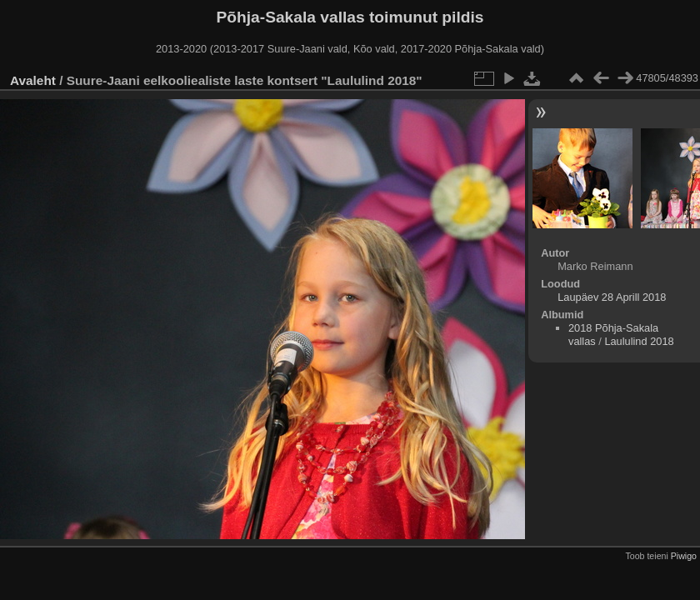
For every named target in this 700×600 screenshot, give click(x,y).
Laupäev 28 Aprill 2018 (612, 297)
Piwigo (684, 556)
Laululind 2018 (639, 341)
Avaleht (33, 80)
